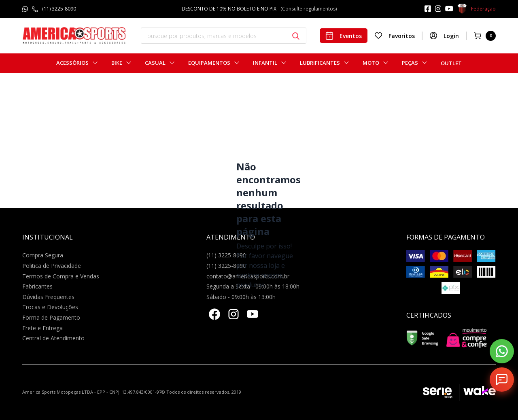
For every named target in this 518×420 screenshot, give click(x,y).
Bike (117, 63)
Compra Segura (43, 255)
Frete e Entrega (42, 328)
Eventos (344, 36)
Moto (371, 63)
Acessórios (72, 63)
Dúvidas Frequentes (48, 297)
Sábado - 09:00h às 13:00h (241, 297)
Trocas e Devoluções (50, 307)
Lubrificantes (320, 63)
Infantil (265, 63)
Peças (410, 63)
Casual (155, 63)
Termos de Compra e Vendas (61, 276)
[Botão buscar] (296, 36)
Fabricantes (37, 286)
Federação (477, 9)
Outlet (451, 63)
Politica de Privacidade (52, 266)
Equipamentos (209, 63)
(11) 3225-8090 (59, 9)
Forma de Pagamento (51, 317)
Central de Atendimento (53, 338)
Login (444, 36)
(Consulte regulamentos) (309, 9)
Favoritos (395, 36)
